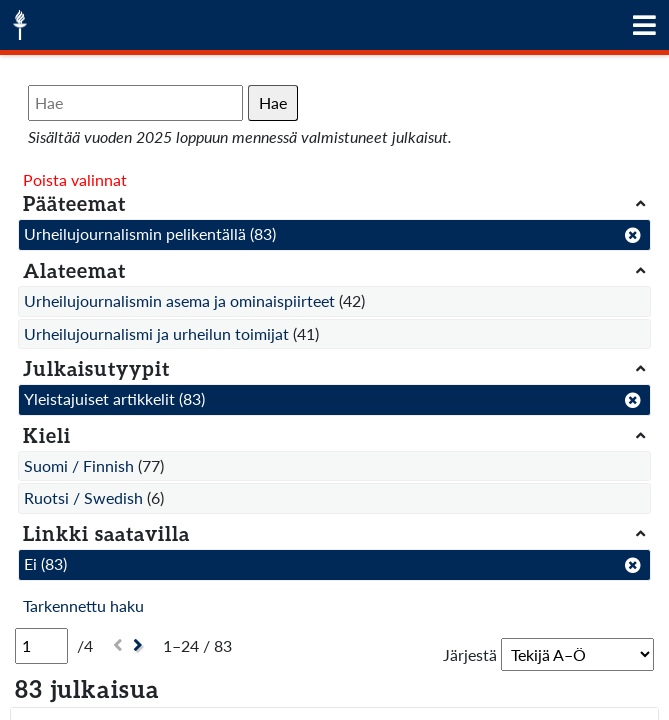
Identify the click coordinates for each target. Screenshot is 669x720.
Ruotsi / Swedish (83, 497)
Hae (273, 102)
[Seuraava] (140, 645)
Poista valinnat (75, 179)
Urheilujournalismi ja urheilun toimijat (156, 333)
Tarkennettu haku (83, 605)
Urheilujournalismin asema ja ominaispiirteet (179, 300)
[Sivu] (41, 646)
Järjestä (470, 654)
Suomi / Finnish (79, 465)
